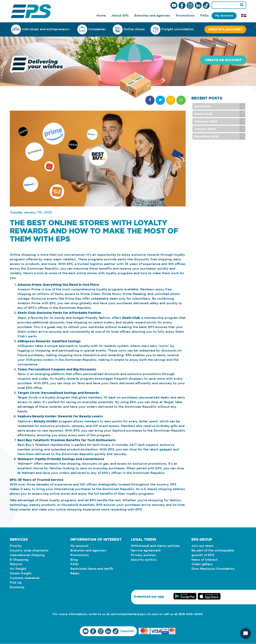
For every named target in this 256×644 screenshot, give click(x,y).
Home (101, 16)
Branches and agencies (152, 16)
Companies (91, 29)
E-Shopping (19, 560)
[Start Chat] (246, 634)
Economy (17, 588)
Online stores (129, 29)
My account (224, 16)
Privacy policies (143, 555)
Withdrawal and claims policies (155, 546)
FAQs (204, 16)
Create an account (223, 60)
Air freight (18, 569)
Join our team (202, 546)
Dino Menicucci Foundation (213, 569)
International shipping (27, 555)
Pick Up (16, 583)
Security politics (144, 560)
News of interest (204, 560)
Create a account (225, 29)
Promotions (185, 16)
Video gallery (202, 564)
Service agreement (146, 551)
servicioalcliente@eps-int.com (135, 614)
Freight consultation (172, 30)
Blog (74, 560)
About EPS (120, 16)
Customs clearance (25, 578)
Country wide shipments (29, 551)
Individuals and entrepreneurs (40, 29)
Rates (75, 574)
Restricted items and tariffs (92, 569)
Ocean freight (21, 574)
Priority (16, 546)
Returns (16, 564)
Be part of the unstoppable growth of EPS (213, 553)
